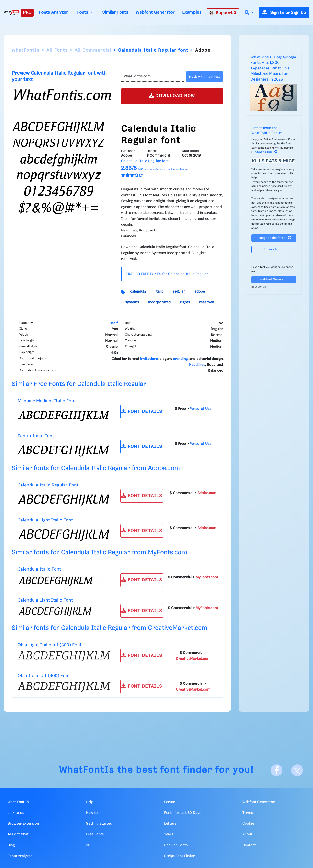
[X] (297, 770)
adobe (200, 292)
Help (90, 802)
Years (169, 834)
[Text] (152, 77)
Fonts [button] (83, 12)
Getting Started (99, 824)
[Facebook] (277, 770)
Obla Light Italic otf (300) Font (50, 645)
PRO (27, 12)
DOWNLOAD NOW (172, 96)
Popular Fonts (176, 845)
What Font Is (18, 802)
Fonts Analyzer (53, 12)
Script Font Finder (179, 856)
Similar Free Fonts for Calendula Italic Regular (79, 384)
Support (223, 13)
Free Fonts (95, 834)
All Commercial (93, 50)
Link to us (16, 813)
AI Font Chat (18, 834)
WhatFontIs (26, 50)
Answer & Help (266, 152)
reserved (207, 302)
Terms (248, 813)
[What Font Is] (11, 13)
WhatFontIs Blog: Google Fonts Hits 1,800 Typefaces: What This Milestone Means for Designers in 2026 (273, 68)
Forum (170, 802)
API (89, 845)
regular (179, 292)
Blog (11, 845)
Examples (192, 12)
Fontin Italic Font (36, 436)
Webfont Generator (155, 12)
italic (159, 292)
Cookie (248, 824)
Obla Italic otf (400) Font (44, 676)
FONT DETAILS (142, 411)
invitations (149, 359)
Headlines (197, 365)
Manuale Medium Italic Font (47, 401)
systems (132, 302)
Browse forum (274, 249)
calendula (138, 292)
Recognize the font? (274, 238)
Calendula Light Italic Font (45, 520)
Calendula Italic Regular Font (48, 485)
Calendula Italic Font (39, 569)
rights (185, 302)
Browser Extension (23, 824)
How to (92, 813)
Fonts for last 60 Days (183, 813)
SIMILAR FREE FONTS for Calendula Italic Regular (167, 274)
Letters (170, 824)
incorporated (159, 302)
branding (180, 359)
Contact (249, 845)
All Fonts (57, 50)
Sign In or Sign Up (284, 13)
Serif (114, 323)
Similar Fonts (115, 12)
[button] (249, 13)
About (247, 834)
